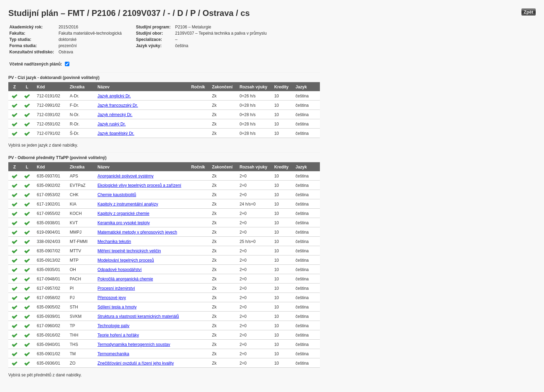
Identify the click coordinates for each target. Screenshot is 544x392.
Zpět (529, 12)
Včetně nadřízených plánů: (36, 64)
